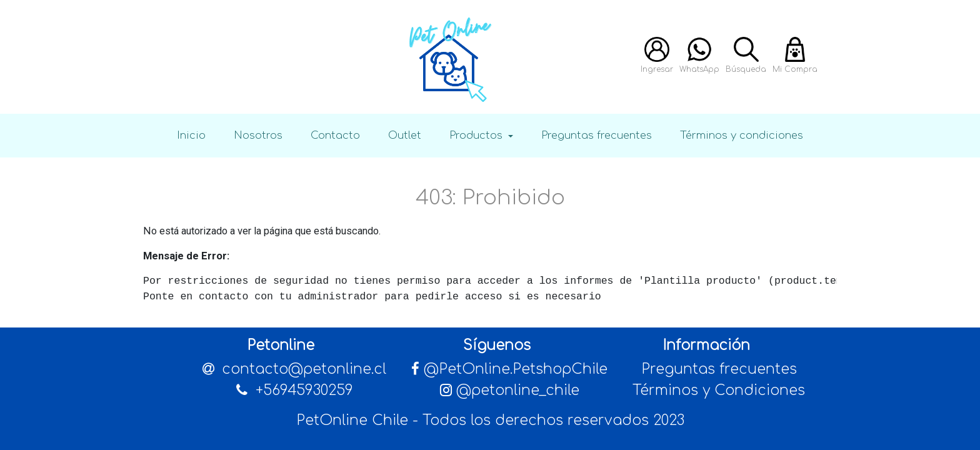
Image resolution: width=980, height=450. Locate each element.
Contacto (335, 135)
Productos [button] (477, 135)
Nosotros (258, 135)
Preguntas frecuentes (597, 135)
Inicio (191, 135)
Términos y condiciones (742, 135)
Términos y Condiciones (719, 390)
